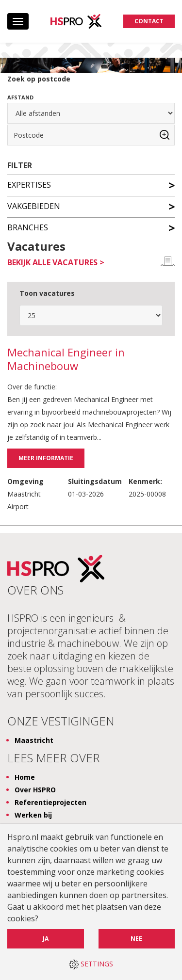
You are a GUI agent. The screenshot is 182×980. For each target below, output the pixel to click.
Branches (91, 227)
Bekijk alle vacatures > (56, 262)
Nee (136, 939)
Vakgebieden (91, 206)
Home (25, 777)
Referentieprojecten (50, 802)
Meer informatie (46, 458)
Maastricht (34, 740)
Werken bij (33, 815)
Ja (46, 939)
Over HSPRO (35, 790)
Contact (149, 21)
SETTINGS (91, 964)
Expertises (91, 184)
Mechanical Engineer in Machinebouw (66, 359)
